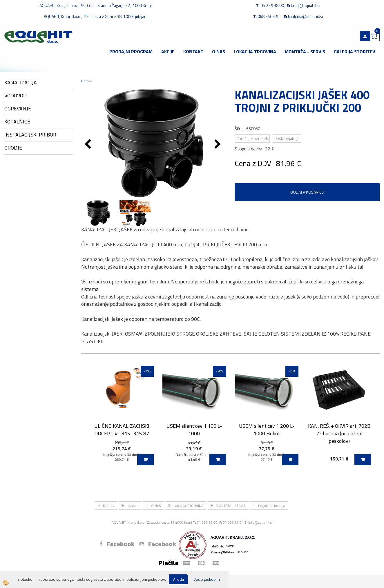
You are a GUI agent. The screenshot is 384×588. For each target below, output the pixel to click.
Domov (87, 81)
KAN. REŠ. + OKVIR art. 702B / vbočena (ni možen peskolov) (339, 433)
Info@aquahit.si (260, 522)
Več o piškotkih (207, 579)
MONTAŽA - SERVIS (305, 52)
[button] (219, 145)
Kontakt (193, 52)
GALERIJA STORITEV (355, 52)
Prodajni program (131, 52)
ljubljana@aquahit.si (305, 16)
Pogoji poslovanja (272, 506)
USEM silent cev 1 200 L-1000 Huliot (267, 429)
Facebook (117, 544)
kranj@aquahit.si (306, 5)
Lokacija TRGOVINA (255, 52)
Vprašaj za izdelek (252, 138)
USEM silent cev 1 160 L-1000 (194, 429)
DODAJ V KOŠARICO (307, 192)
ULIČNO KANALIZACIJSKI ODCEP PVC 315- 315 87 (122, 429)
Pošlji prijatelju (287, 138)
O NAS (219, 52)
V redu (178, 579)
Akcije (168, 52)
